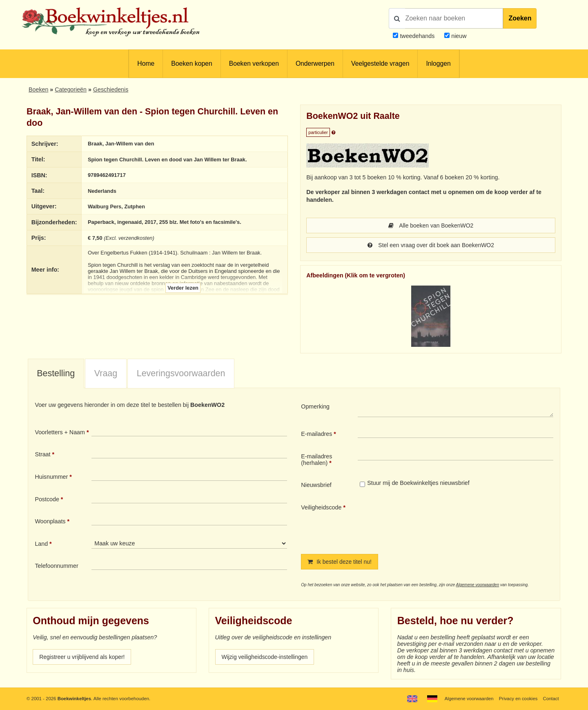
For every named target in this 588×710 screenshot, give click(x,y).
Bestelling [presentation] (56, 373)
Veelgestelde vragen (380, 64)
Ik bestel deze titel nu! (340, 562)
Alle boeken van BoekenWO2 (431, 226)
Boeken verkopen (254, 64)
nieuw (458, 36)
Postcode (47, 499)
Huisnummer (51, 477)
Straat (42, 454)
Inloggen (438, 64)
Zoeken (520, 18)
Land (41, 544)
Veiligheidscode (321, 507)
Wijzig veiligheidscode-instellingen (266, 657)
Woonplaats (50, 521)
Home (146, 64)
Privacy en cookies (518, 699)
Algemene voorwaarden (478, 585)
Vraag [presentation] (106, 373)
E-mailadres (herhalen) (316, 460)
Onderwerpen (315, 64)
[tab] (56, 374)
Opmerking (315, 406)
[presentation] (426, 522)
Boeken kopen (192, 64)
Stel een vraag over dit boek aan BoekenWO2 (431, 245)
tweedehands (417, 36)
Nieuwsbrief (316, 485)
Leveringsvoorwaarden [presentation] (181, 373)
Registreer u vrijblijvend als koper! (83, 657)
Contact (551, 699)
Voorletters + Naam (60, 432)
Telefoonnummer (56, 566)
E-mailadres (316, 434)
